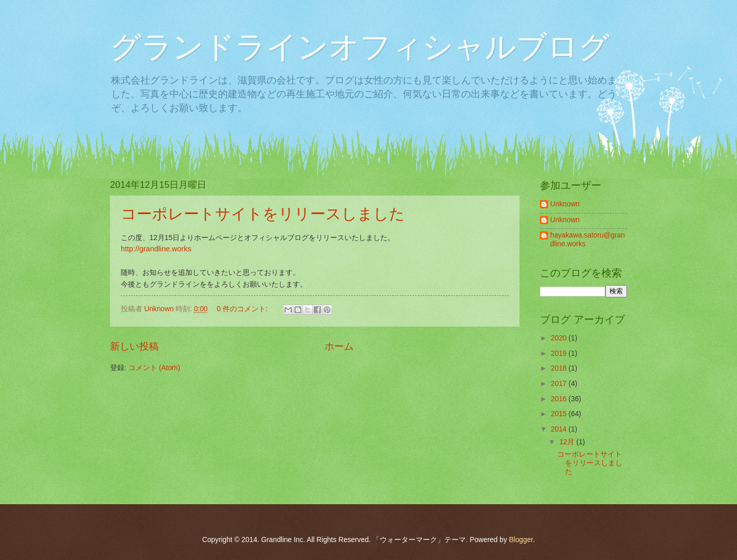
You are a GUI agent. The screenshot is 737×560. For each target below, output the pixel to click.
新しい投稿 (134, 346)
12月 (568, 442)
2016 (560, 399)
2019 (560, 353)
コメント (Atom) (154, 368)
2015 (560, 414)
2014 (560, 429)
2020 (560, 338)
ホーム (339, 346)
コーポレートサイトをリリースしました (263, 214)
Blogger (521, 540)
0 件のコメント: (243, 309)
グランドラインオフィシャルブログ (360, 47)
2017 (560, 384)
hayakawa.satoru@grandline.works (588, 240)
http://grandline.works (156, 249)
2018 (560, 368)
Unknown (565, 204)
